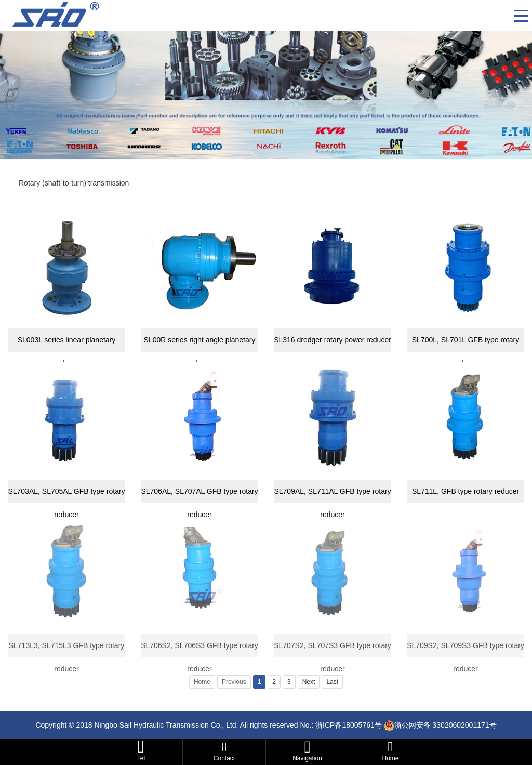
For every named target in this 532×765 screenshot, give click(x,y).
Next (309, 682)
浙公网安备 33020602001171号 (445, 725)
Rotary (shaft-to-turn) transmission (74, 183)
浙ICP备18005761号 (349, 725)
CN (502, 16)
